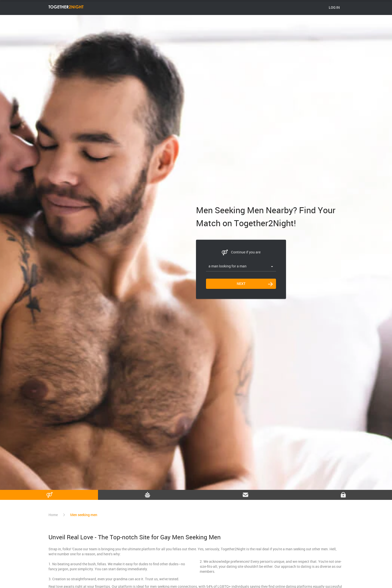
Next (241, 284)
